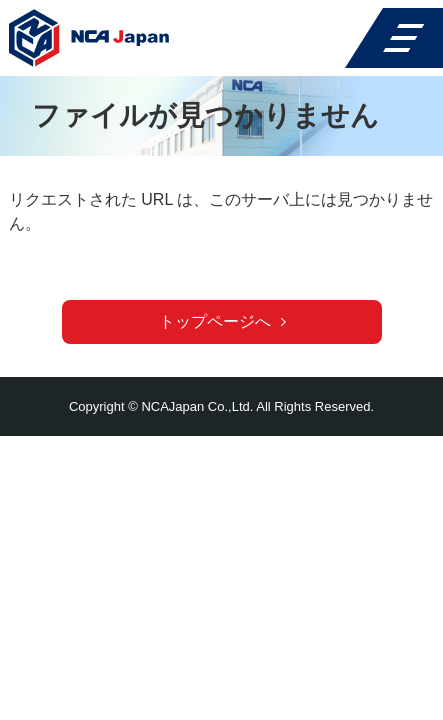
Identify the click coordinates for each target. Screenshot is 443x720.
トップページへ (215, 321)
